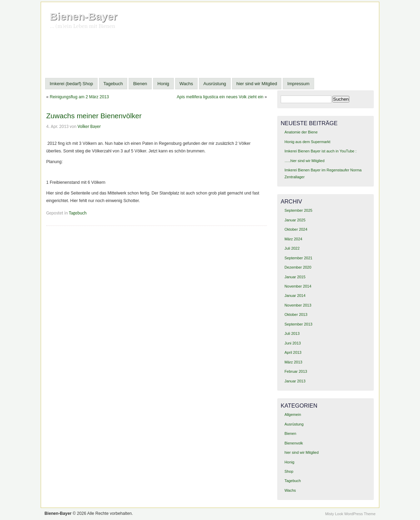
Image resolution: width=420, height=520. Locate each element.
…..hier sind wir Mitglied (304, 161)
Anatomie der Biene (301, 132)
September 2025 (298, 210)
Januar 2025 (295, 220)
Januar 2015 (295, 277)
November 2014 (298, 286)
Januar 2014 (295, 296)
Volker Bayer (89, 126)
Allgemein (293, 414)
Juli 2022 (292, 248)
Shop (289, 471)
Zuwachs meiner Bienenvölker (94, 116)
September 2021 (298, 258)
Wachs (186, 84)
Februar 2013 (296, 371)
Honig (163, 84)
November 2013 (298, 305)
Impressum (298, 84)
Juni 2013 (293, 343)
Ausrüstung (215, 84)
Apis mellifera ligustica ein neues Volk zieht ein (220, 97)
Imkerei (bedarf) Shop (71, 84)
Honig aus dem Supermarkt (307, 142)
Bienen (140, 84)
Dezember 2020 (298, 267)
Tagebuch (113, 84)
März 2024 (293, 239)
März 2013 (293, 362)
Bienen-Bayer (83, 16)
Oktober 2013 (296, 314)
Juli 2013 (292, 333)
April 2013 (293, 352)
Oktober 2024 (296, 229)
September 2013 (298, 324)
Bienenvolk (294, 443)
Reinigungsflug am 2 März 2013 (79, 97)
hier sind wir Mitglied (257, 84)
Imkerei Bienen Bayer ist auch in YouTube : (321, 151)
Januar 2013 (295, 381)
